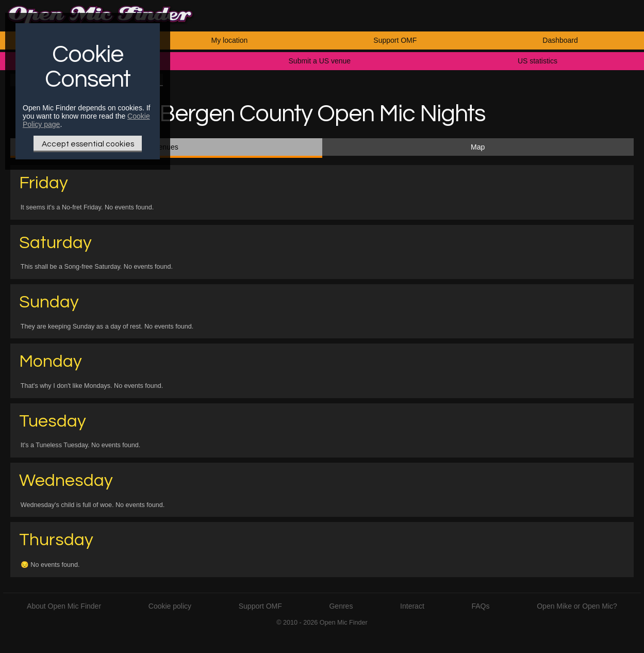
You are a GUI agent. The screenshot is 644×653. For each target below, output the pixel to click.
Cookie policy (170, 606)
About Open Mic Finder (64, 606)
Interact (412, 606)
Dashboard (560, 40)
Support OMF (395, 40)
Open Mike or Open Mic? (577, 606)
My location (230, 40)
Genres (341, 606)
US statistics (538, 61)
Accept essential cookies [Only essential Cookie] (88, 144)
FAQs (481, 606)
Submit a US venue (320, 61)
